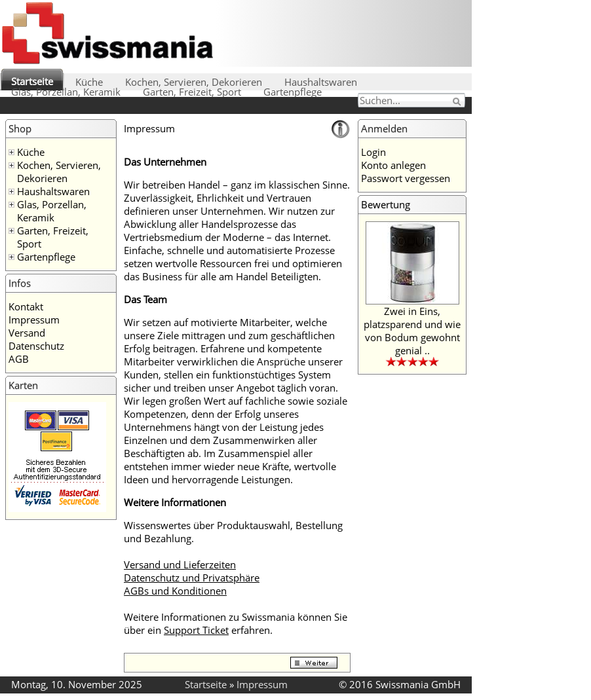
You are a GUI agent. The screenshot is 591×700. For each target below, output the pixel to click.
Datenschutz (36, 346)
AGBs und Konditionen (175, 591)
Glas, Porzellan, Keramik (66, 92)
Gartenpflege (293, 92)
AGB (19, 359)
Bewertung (386, 204)
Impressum (34, 320)
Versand (27, 333)
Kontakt (26, 306)
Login (373, 152)
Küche (89, 82)
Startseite (32, 81)
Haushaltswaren (321, 82)
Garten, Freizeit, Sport (192, 92)
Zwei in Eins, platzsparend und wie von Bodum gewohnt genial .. (412, 331)
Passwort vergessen (406, 178)
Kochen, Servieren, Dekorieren (194, 82)
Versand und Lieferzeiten (180, 564)
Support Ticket (196, 630)
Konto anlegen (393, 165)
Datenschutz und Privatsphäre (192, 578)
